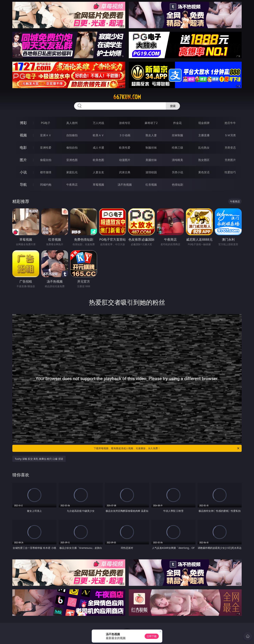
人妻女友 (98, 172)
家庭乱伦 (72, 172)
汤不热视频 (125, 185)
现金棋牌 (204, 123)
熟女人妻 (151, 135)
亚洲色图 (72, 160)
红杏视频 (151, 185)
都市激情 (46, 172)
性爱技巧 (230, 172)
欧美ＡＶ (98, 135)
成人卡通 (98, 148)
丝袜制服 (177, 135)
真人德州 (72, 123)
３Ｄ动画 (125, 135)
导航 (23, 184)
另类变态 (230, 148)
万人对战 (98, 123)
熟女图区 (204, 160)
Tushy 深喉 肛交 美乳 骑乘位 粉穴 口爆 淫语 (39, 459)
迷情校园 (151, 172)
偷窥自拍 (46, 160)
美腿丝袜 (151, 160)
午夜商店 (72, 185)
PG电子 (46, 123)
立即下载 (152, 636)
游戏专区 (125, 123)
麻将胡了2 (151, 123)
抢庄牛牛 (230, 123)
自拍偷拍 (72, 135)
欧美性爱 (125, 148)
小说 (23, 172)
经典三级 (177, 148)
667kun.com (127, 97)
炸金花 (177, 123)
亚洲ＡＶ (46, 135)
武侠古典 (125, 172)
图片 (23, 160)
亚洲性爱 (46, 148)
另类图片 (230, 160)
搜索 (173, 106)
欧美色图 (98, 160)
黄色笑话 (204, 172)
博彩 (23, 123)
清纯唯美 (177, 160)
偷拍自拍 (72, 148)
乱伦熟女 (204, 148)
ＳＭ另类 (230, 135)
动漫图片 (125, 160)
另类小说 (177, 172)
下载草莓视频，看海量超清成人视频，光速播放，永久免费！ (167, 448)
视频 (23, 135)
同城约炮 (46, 185)
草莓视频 (98, 185)
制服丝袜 (151, 148)
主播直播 (204, 135)
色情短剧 (177, 185)
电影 (23, 147)
